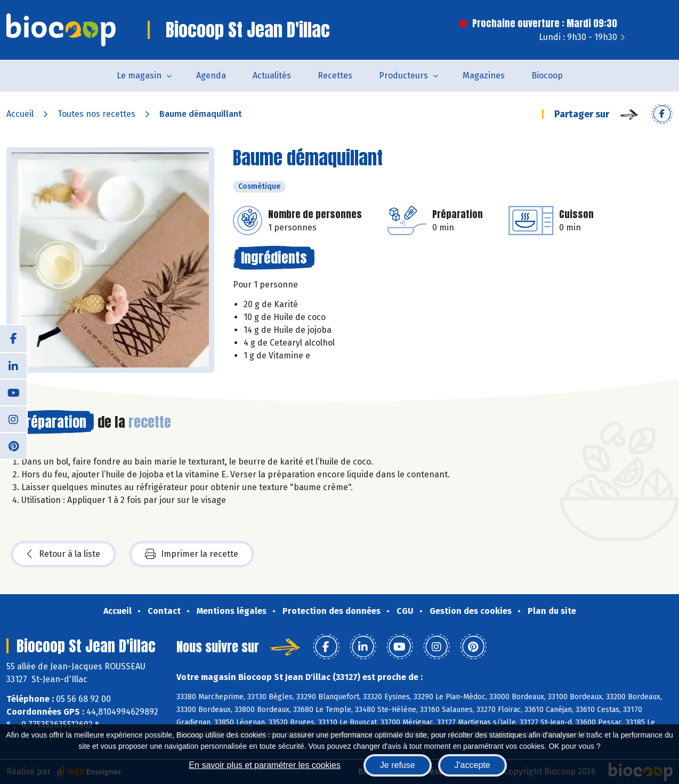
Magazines (484, 75)
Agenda (211, 75)
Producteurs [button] (403, 75)
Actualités (272, 75)
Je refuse (398, 765)
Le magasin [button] (139, 75)
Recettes (335, 75)
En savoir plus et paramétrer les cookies (265, 765)
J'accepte (472, 765)
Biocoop (547, 75)
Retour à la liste (63, 554)
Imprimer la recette (192, 554)
